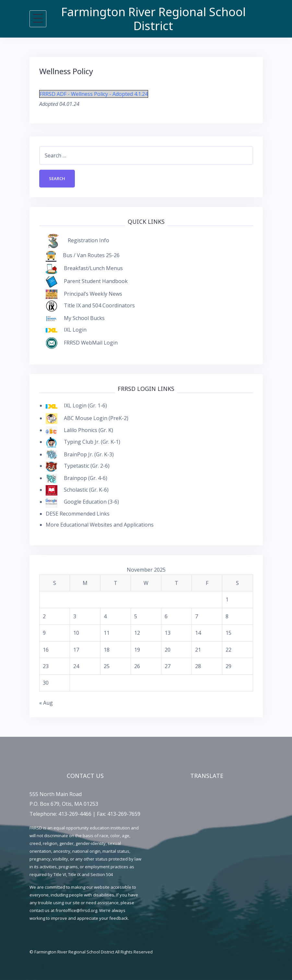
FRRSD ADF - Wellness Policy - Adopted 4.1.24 (94, 94)
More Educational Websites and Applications (100, 525)
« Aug (46, 703)
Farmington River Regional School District (153, 19)
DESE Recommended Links (78, 514)
